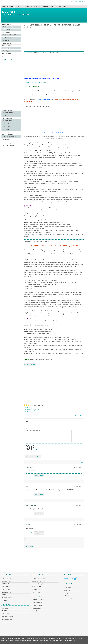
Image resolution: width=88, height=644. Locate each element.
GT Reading (6, 30)
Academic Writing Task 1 (10, 35)
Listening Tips (36, 589)
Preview (28, 457)
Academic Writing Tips (38, 584)
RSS (81, 463)
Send (33, 457)
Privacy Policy (67, 590)
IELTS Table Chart (6, 584)
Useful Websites (6, 622)
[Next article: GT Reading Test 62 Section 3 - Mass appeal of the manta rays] (82, 416)
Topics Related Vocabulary (9, 145)
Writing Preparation (7, 118)
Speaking (4, 56)
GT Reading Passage (31, 412)
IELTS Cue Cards (37, 605)
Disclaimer (66, 596)
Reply (36, 476)
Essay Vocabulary (6, 143)
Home (3, 6)
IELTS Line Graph (6, 581)
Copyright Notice (68, 593)
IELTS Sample (28, 6)
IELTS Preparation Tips (39, 578)
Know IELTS (5, 608)
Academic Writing (8, 121)
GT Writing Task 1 (8, 38)
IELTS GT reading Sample (32, 410)
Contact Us (58, 6)
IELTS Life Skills (37, 608)
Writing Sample (6, 32)
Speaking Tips (36, 592)
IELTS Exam (19, 6)
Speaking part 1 (7, 48)
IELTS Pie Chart (6, 589)
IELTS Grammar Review (39, 600)
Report (26, 546)
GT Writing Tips (37, 587)
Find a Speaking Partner (9, 137)
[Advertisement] (11, 85)
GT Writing (6, 129)
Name (26, 421)
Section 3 (42, 83)
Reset (80, 2)
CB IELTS (4, 611)
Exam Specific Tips (7, 619)
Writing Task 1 (7, 123)
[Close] (25, 538)
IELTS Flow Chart (6, 587)
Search (65, 6)
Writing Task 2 (7, 41)
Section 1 (27, 83)
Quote (41, 476)
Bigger (76, 2)
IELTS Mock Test (6, 139)
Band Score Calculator (7, 617)
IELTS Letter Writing (7, 592)
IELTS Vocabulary (37, 603)
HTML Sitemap (68, 598)
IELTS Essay (5, 595)
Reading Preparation (7, 110)
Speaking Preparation (7, 134)
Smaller (84, 2)
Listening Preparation (7, 132)
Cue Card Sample (6, 54)
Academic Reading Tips (39, 581)
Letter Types (36, 611)
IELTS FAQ (10, 6)
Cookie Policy (67, 587)
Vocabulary (45, 6)
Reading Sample (6, 24)
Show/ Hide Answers (30, 364)
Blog (51, 6)
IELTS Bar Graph (6, 578)
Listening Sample (6, 43)
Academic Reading (8, 27)
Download (37, 6)
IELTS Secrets (5, 614)
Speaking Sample (6, 46)
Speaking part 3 (7, 51)
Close (31, 546)
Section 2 (35, 83)
